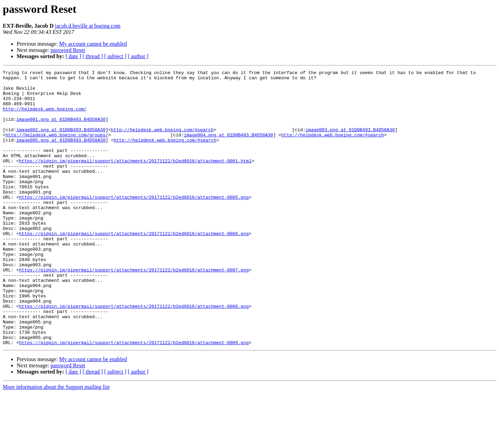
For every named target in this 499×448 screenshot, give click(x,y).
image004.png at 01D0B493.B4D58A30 (229, 148)
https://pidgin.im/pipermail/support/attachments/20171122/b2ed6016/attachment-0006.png (134, 267)
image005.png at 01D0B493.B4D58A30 (61, 154)
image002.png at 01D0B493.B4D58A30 (61, 142)
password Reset (68, 50)
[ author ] (138, 56)
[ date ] (73, 56)
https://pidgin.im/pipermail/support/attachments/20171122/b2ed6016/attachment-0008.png (134, 354)
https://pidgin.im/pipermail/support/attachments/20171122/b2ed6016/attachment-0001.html (135, 179)
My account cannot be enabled (93, 44)
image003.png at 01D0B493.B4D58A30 (350, 142)
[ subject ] (115, 56)
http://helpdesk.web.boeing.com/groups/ (57, 148)
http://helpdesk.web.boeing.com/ (45, 117)
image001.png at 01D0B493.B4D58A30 (61, 129)
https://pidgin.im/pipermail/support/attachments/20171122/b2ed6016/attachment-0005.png (134, 223)
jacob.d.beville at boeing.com (88, 26)
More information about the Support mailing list (56, 442)
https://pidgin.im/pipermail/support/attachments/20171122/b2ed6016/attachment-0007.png (134, 310)
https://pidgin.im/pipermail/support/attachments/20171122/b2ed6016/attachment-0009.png (134, 397)
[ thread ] (93, 56)
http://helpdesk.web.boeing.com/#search (162, 142)
